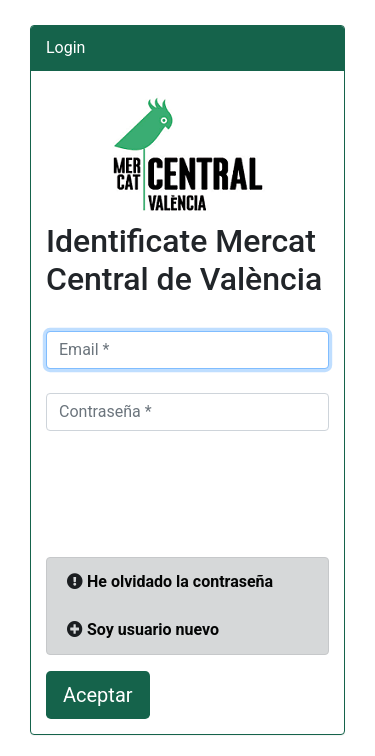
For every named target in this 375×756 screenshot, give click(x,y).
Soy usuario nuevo (153, 629)
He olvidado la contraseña (180, 581)
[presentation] (198, 494)
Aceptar (98, 695)
